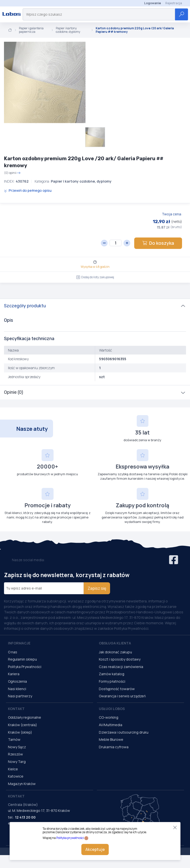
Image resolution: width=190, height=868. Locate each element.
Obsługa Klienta (115, 643)
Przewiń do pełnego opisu (28, 190)
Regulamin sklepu (22, 659)
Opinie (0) (14, 392)
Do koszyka (158, 243)
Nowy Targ (17, 762)
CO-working (109, 717)
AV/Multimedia (111, 725)
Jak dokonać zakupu (115, 652)
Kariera (14, 674)
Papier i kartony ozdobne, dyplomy (68, 30)
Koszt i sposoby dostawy (120, 659)
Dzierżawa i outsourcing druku (124, 732)
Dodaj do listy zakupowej (95, 277)
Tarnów (14, 739)
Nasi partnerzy (20, 696)
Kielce (13, 769)
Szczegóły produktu (25, 306)
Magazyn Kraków (22, 784)
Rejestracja (174, 3)
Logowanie (153, 3)
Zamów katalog (112, 674)
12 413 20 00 (25, 817)
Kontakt (16, 709)
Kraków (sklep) (20, 732)
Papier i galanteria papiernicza (31, 30)
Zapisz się (97, 588)
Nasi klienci (17, 689)
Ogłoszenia (17, 681)
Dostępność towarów (117, 689)
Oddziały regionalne (25, 717)
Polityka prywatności (70, 838)
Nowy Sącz (17, 747)
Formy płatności (112, 681)
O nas (13, 652)
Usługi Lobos (112, 709)
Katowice (16, 776)
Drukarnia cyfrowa (114, 747)
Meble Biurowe (111, 739)
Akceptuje (95, 849)
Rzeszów (15, 754)
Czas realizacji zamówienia (121, 667)
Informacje (19, 643)
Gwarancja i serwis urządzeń (122, 696)
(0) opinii (12, 173)
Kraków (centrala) (23, 725)
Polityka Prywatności (25, 667)
